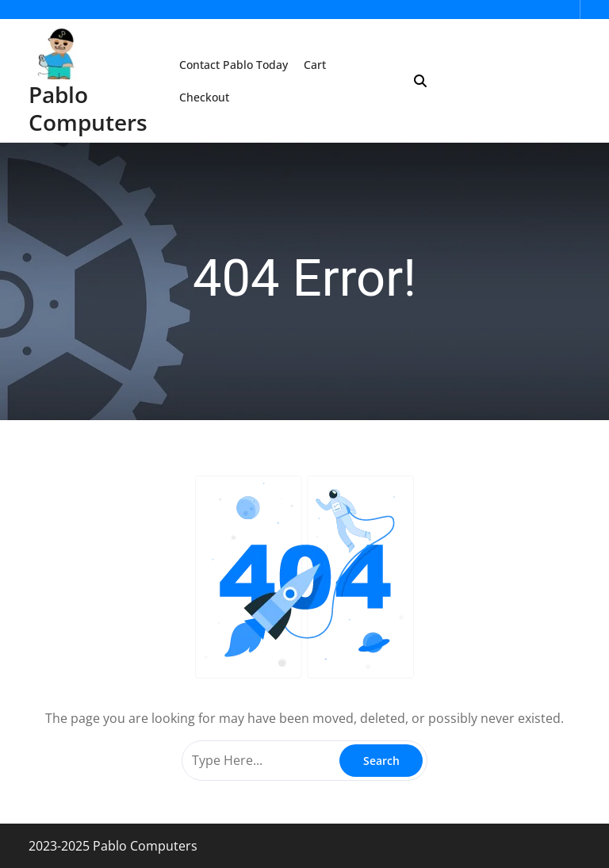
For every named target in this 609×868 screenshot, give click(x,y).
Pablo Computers (88, 108)
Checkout (204, 97)
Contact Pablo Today (234, 65)
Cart (315, 65)
